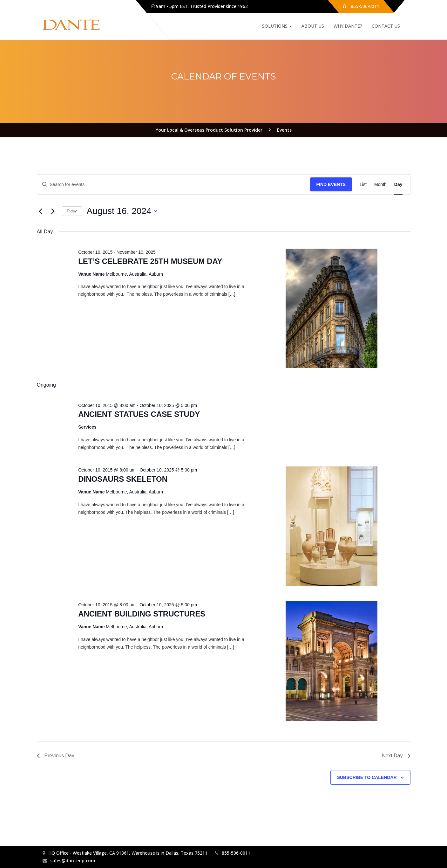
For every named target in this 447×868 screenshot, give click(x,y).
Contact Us (386, 26)
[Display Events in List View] (363, 185)
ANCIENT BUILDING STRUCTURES (142, 614)
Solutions (277, 26)
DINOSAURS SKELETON (123, 479)
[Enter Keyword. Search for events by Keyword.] (174, 185)
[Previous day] (41, 211)
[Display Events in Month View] (380, 185)
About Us (313, 26)
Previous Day (56, 756)
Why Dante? (348, 26)
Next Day (396, 756)
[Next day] (53, 211)
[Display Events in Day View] (398, 185)
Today (72, 211)
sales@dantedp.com (73, 861)
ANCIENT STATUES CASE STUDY (139, 414)
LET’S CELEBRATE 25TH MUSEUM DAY (150, 261)
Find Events (331, 184)
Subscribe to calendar (367, 777)
